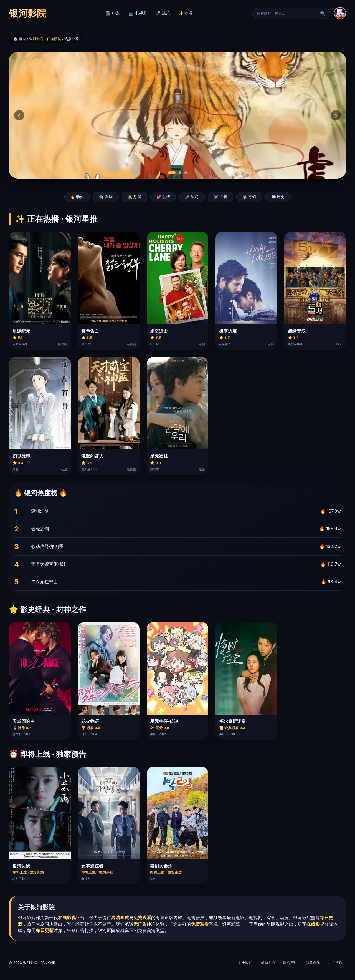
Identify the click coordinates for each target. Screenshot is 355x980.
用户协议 (335, 963)
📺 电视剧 (138, 13)
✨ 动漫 (185, 13)
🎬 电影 (113, 13)
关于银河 (245, 963)
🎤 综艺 (163, 13)
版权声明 (290, 963)
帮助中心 (268, 963)
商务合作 (313, 963)
